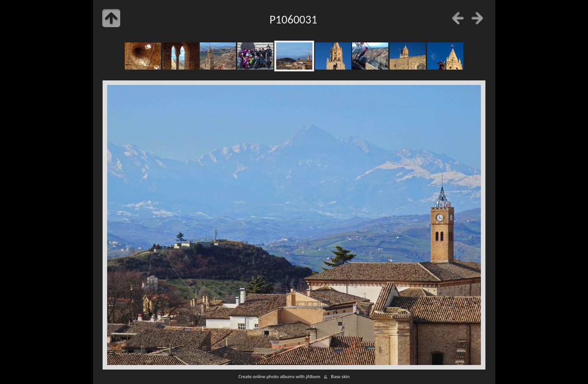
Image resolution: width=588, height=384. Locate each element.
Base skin (340, 377)
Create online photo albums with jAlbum (279, 377)
